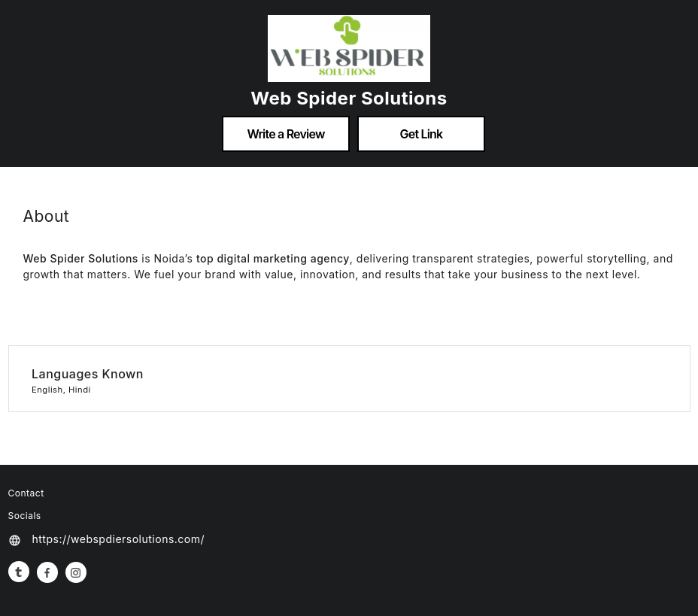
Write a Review (285, 134)
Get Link (422, 134)
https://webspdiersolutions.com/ (119, 539)
